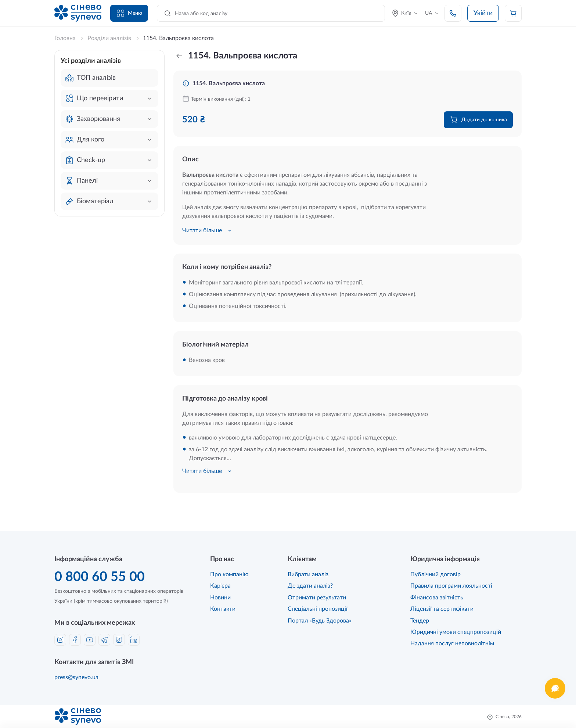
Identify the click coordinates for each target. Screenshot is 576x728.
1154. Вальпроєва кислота (229, 83)
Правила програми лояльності (451, 586)
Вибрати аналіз (308, 574)
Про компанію (229, 574)
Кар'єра (220, 586)
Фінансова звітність (437, 598)
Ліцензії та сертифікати (442, 609)
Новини (220, 598)
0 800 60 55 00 (100, 577)
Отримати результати (317, 598)
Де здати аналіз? (310, 586)
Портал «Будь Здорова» (320, 621)
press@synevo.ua (76, 677)
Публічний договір (435, 574)
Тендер (420, 621)
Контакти (223, 609)
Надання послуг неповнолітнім (452, 643)
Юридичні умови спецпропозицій (456, 632)
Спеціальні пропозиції (318, 609)
